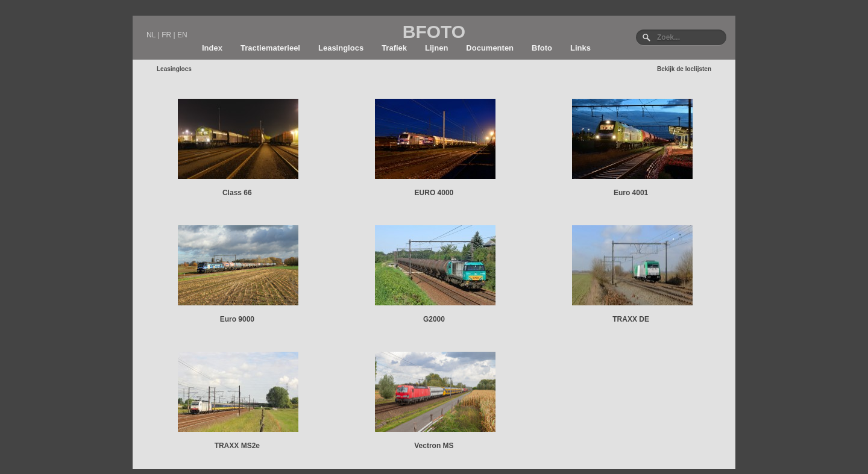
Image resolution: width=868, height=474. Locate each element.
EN (182, 35)
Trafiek (394, 48)
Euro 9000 (237, 319)
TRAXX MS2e (237, 446)
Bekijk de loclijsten (684, 69)
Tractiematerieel (270, 48)
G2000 (434, 319)
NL (151, 35)
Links (580, 48)
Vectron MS (434, 446)
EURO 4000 (434, 193)
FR (166, 35)
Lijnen (436, 48)
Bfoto (542, 48)
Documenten (490, 48)
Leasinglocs (341, 48)
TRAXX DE (631, 319)
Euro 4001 (631, 193)
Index (212, 48)
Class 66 (237, 193)
